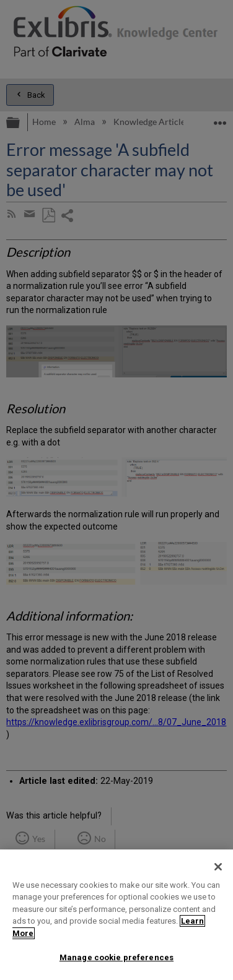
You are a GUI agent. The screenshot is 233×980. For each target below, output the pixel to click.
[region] (116, 915)
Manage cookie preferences (116, 957)
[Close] (218, 867)
